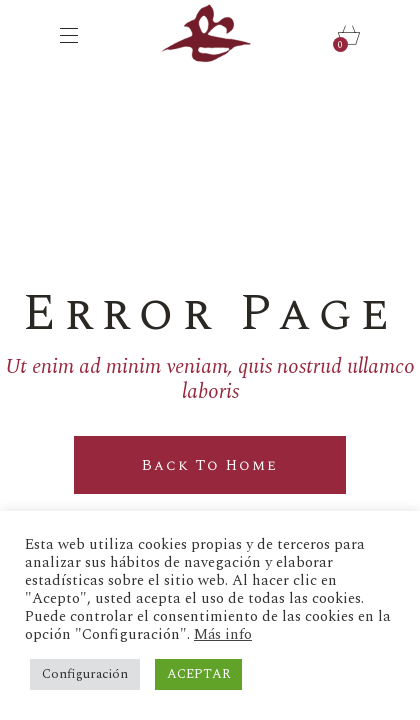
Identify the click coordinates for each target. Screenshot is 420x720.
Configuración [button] (85, 674)
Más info (223, 635)
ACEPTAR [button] (198, 674)
